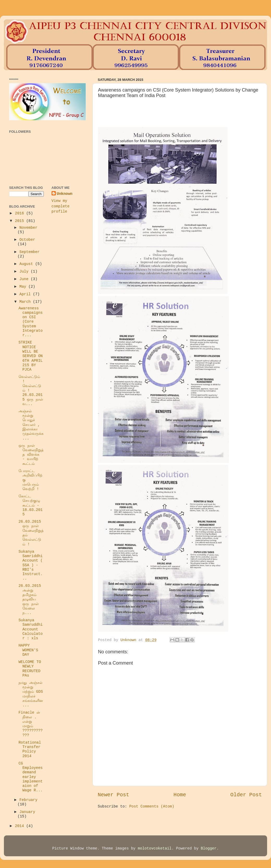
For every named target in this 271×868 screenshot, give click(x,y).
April (26, 294)
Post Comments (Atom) (152, 806)
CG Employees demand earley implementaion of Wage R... (31, 777)
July (25, 272)
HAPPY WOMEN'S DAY (28, 650)
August (27, 264)
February (29, 800)
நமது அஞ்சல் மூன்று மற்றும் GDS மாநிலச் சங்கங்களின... (31, 694)
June (25, 279)
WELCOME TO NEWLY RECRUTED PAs (30, 669)
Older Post (246, 795)
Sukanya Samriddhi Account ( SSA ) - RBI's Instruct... (31, 565)
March (26, 302)
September (30, 252)
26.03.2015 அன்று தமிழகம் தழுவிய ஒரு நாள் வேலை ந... (30, 599)
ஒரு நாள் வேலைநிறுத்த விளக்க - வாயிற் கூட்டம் (31, 455)
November (29, 228)
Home (180, 795)
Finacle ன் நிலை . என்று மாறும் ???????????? (31, 724)
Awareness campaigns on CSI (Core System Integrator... (31, 322)
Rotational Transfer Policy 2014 (30, 749)
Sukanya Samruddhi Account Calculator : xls (31, 629)
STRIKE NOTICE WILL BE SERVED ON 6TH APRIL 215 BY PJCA (31, 356)
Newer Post (113, 795)
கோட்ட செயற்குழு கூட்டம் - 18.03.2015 (31, 505)
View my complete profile (61, 206)
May (24, 287)
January (27, 812)
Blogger (208, 848)
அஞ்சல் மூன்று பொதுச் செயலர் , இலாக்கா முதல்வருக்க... (31, 425)
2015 (20, 221)
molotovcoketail (155, 848)
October (27, 240)
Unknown (65, 194)
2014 (20, 826)
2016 (20, 213)
